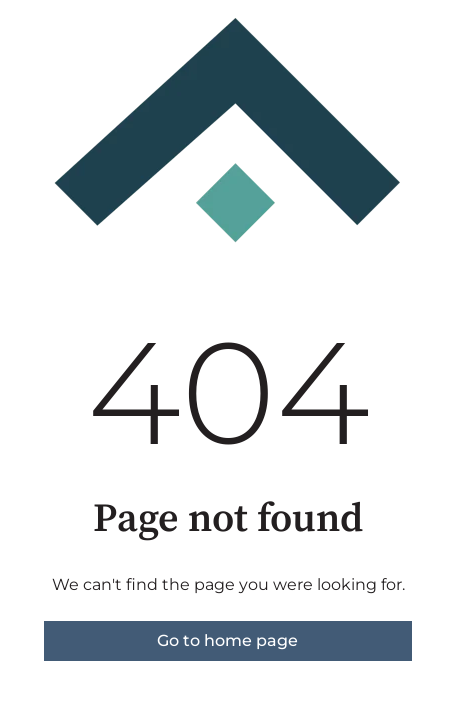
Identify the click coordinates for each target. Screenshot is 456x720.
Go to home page (227, 640)
